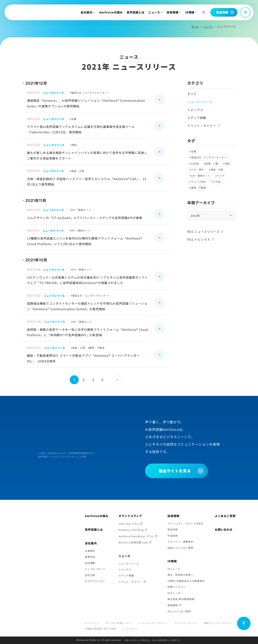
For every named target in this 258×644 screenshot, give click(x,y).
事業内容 (90, 557)
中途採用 (173, 536)
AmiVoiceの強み (111, 12)
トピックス (195, 110)
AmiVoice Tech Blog (131, 530)
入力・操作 (197, 170)
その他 (217, 182)
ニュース (154, 12)
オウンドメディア (130, 516)
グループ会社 (198, 182)
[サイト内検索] (204, 12)
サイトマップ (92, 623)
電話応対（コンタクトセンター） (210, 157)
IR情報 (190, 12)
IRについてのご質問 (179, 611)
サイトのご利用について (118, 623)
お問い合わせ (224, 529)
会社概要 (90, 563)
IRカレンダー (175, 593)
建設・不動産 (199, 188)
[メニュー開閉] (245, 12)
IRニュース (174, 569)
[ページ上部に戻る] (244, 623)
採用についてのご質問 (180, 548)
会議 (194, 151)
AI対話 (195, 164)
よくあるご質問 (225, 516)
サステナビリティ (95, 581)
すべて (192, 94)
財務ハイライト (176, 587)
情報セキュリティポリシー (218, 623)
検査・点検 (217, 170)
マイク (221, 176)
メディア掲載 (197, 118)
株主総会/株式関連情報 (181, 599)
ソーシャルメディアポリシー (153, 623)
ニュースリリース (129, 563)
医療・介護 (212, 164)
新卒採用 (173, 529)
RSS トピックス (199, 239)
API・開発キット (201, 176)
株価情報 (173, 605)
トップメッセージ (95, 569)
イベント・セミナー (202, 125)
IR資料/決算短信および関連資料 (186, 581)
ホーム (195, 26)
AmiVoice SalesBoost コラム (136, 536)
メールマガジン (130, 629)
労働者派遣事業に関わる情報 (100, 629)
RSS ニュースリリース (203, 231)
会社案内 (87, 12)
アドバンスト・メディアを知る (186, 523)
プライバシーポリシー (186, 623)
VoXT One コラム (129, 524)
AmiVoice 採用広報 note (133, 542)
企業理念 (90, 551)
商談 (228, 164)
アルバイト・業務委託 (180, 542)
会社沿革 (90, 575)
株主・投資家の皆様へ (180, 575)
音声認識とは (135, 12)
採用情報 (173, 12)
